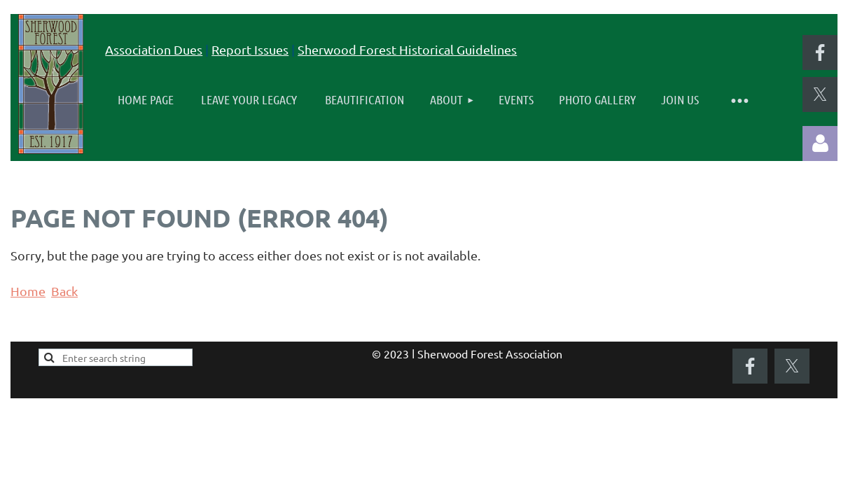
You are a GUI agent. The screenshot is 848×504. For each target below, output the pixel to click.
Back (64, 291)
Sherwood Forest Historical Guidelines (407, 49)
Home (28, 291)
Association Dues (154, 49)
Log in (820, 143)
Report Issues (250, 49)
